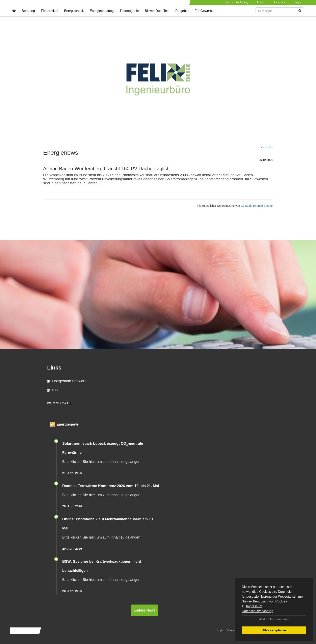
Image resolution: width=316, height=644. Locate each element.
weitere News (144, 610)
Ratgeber (182, 15)
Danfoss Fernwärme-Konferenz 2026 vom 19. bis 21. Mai (111, 486)
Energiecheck (74, 15)
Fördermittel (49, 15)
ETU (53, 390)
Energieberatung (102, 15)
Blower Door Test (157, 15)
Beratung (28, 15)
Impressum (254, 606)
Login (298, 2)
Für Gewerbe (204, 15)
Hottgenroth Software (67, 381)
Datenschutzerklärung (258, 611)
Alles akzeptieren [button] (274, 630)
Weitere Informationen (274, 619)
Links (54, 368)
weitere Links (59, 403)
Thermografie (129, 15)
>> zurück (267, 147)
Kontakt (261, 2)
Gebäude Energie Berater (257, 206)
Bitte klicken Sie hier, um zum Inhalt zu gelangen (101, 462)
